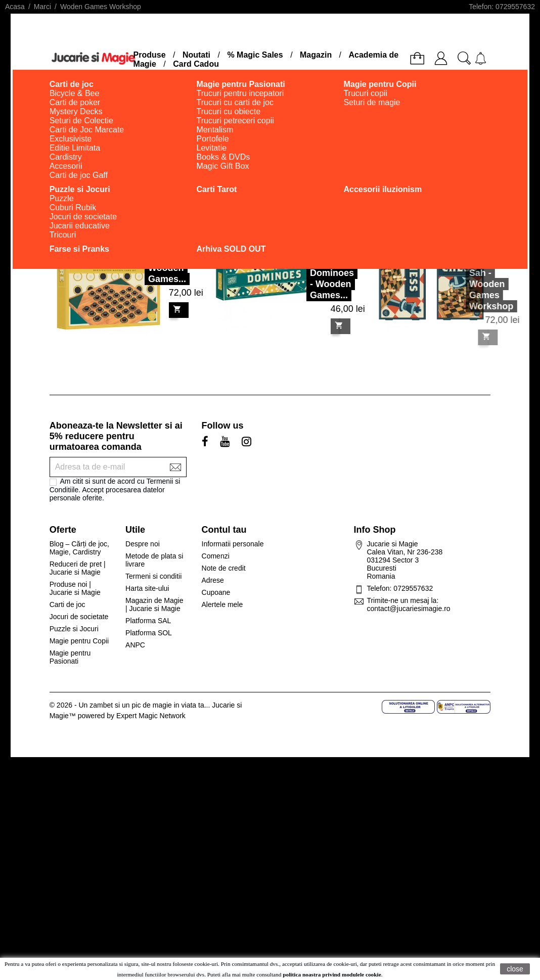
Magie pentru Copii (79, 641)
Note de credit (224, 568)
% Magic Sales (255, 55)
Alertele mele (222, 604)
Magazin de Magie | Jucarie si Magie (154, 604)
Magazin (316, 55)
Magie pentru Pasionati (70, 657)
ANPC (135, 645)
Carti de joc (67, 604)
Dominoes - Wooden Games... (333, 268)
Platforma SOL (149, 633)
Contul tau (224, 530)
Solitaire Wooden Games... (168, 252)
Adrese (213, 580)
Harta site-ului (147, 588)
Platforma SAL (148, 621)
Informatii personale (233, 544)
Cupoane (216, 592)
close (515, 969)
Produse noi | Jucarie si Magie (75, 588)
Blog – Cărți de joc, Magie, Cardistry (79, 548)
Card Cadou (196, 64)
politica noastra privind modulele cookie (332, 974)
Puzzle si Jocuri (74, 629)
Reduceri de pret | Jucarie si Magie (78, 568)
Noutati (196, 55)
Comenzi (216, 556)
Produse (150, 55)
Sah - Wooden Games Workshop (479, 290)
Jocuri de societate (79, 617)
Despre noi (143, 544)
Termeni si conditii (153, 576)
